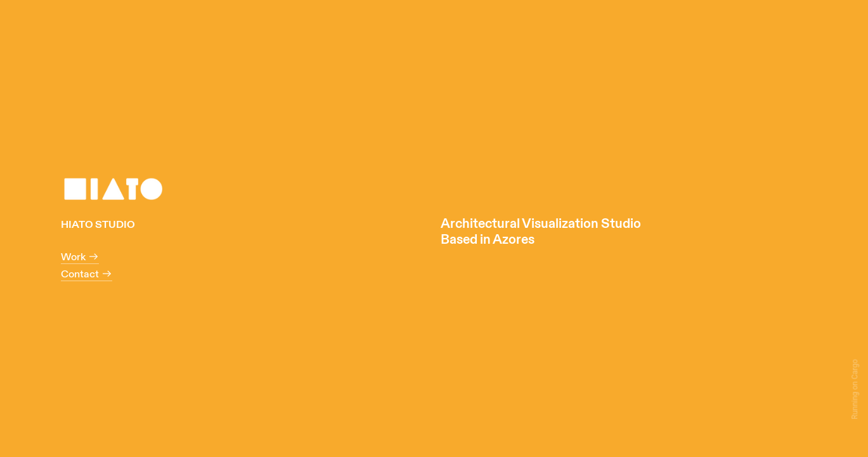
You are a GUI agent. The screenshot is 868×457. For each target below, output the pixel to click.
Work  (80, 257)
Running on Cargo (855, 389)
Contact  (87, 274)
